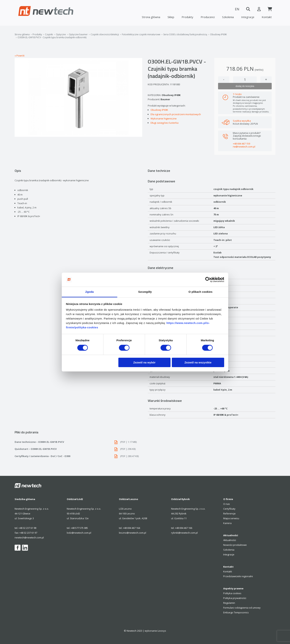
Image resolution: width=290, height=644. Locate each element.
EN (237, 9)
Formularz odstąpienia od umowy (242, 608)
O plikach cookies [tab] (200, 292)
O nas (227, 504)
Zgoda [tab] (90, 292)
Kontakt (267, 17)
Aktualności (230, 540)
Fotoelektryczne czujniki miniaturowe (141, 35)
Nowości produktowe (235, 545)
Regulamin (229, 603)
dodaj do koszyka (245, 86)
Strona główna (151, 17)
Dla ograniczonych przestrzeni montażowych (176, 114)
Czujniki (49, 35)
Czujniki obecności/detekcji (105, 35)
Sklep (171, 17)
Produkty (187, 17)
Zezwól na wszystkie (198, 362)
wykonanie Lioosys (155, 631)
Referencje (229, 514)
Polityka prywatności (235, 598)
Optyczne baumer (78, 35)
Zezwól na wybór (144, 362)
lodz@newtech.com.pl (79, 533)
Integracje (248, 17)
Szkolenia (228, 17)
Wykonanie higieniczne (164, 119)
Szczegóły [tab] (145, 292)
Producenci (208, 17)
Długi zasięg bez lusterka (165, 123)
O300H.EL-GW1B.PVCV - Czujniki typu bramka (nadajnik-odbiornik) (52, 37)
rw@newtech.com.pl (244, 147)
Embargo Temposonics (236, 612)
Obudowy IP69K (218, 35)
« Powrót (20, 56)
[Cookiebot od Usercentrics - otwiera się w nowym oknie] (208, 280)
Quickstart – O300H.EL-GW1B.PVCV (78, 449)
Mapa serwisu (231, 518)
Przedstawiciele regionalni (238, 576)
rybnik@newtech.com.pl (184, 533)
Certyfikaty (229, 509)
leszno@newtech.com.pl (133, 533)
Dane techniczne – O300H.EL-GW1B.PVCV (78, 442)
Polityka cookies (232, 593)
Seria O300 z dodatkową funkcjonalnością (185, 35)
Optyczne (61, 35)
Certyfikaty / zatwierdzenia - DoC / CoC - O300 (78, 456)
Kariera (227, 523)
